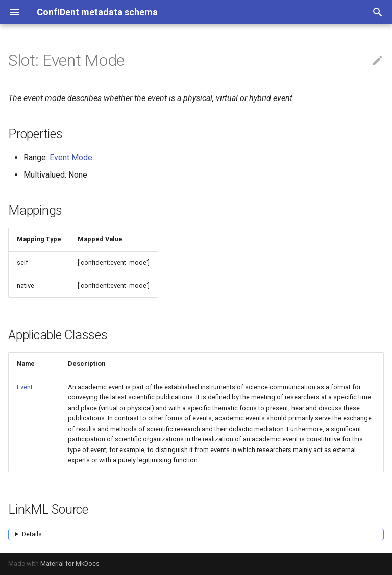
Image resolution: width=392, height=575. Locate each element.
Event (25, 387)
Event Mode (71, 157)
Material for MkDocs (70, 564)
